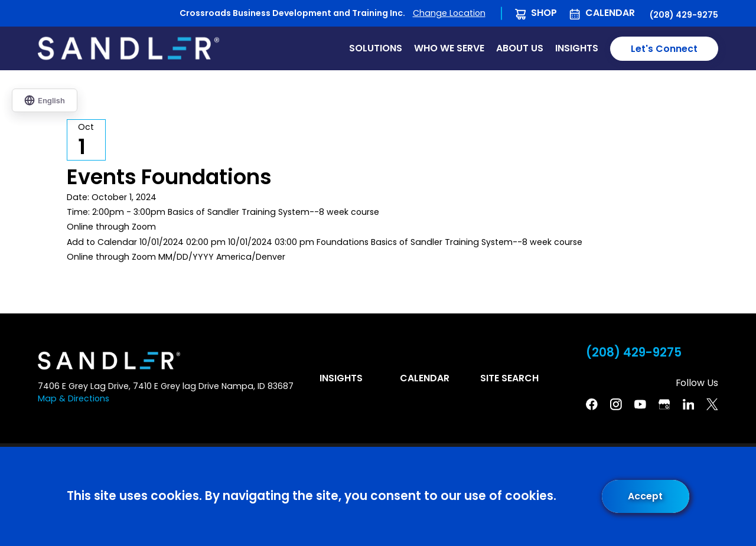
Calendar (610, 13)
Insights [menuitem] (577, 48)
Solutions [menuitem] (376, 48)
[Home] (128, 48)
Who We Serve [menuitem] (449, 48)
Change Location (449, 13)
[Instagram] (616, 404)
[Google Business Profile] (664, 404)
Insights (341, 378)
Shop (544, 13)
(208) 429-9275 (684, 15)
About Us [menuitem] (520, 48)
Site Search (509, 378)
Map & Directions (74, 398)
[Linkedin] (689, 404)
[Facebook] (592, 404)
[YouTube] (640, 404)
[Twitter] (712, 404)
